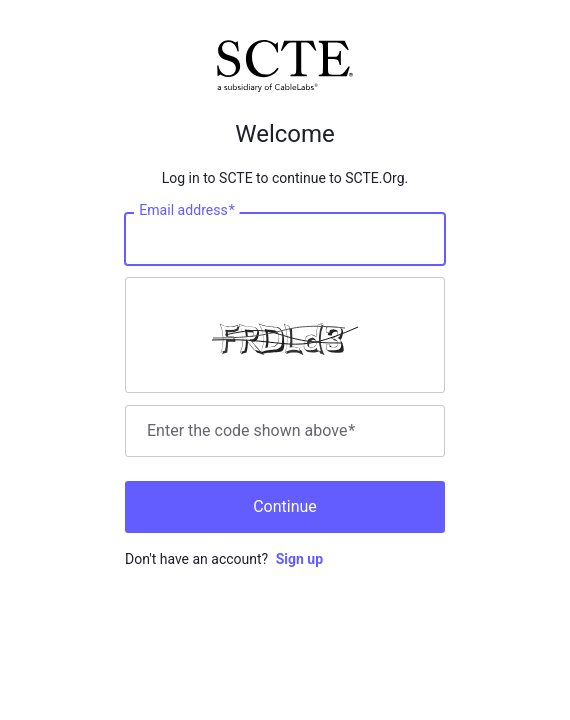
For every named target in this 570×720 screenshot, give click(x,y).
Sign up (299, 559)
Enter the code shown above (251, 431)
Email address (186, 211)
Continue (285, 506)
